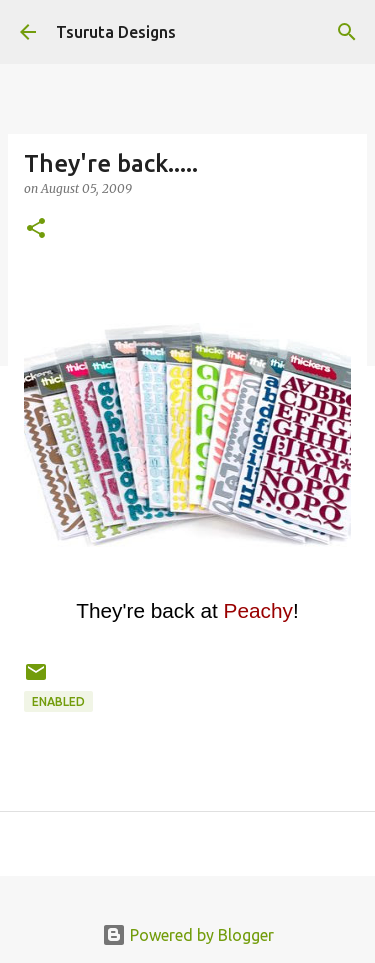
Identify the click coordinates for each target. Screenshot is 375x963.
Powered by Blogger (188, 935)
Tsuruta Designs (116, 32)
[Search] (347, 32)
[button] (36, 229)
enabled (58, 701)
